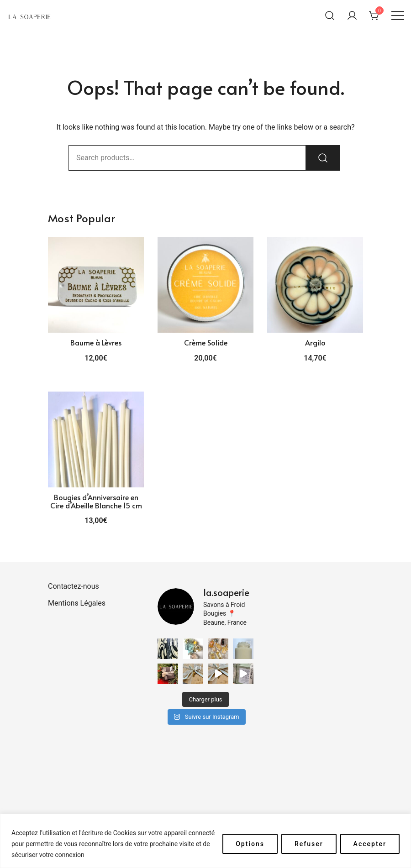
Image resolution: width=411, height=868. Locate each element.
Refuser (309, 844)
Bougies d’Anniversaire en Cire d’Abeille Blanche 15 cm (96, 501)
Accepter (370, 844)
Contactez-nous (74, 586)
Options (250, 844)
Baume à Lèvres (96, 342)
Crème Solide (206, 342)
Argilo (315, 342)
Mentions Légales (77, 603)
